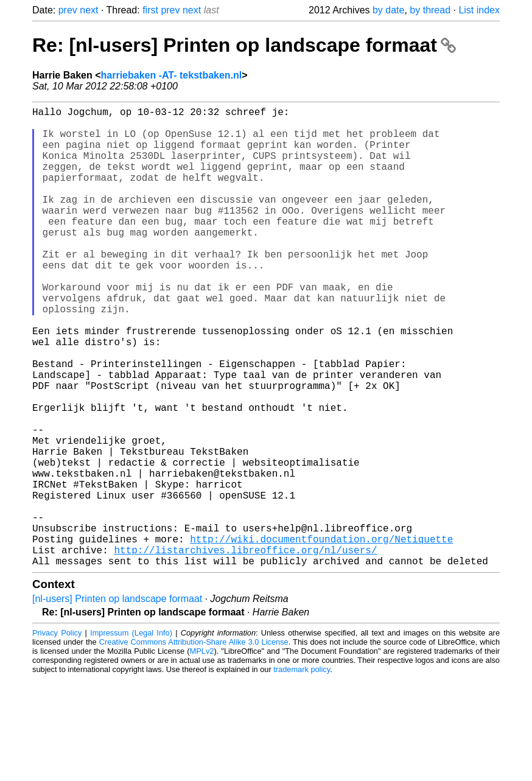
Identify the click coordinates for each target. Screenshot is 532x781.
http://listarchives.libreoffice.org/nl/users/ (245, 650)
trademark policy (302, 772)
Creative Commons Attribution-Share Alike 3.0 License (194, 744)
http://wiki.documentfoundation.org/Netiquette (321, 636)
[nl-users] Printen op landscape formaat (117, 701)
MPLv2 (202, 753)
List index (479, 10)
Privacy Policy (57, 735)
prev (68, 10)
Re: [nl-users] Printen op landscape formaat (244, 45)
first (150, 10)
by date (388, 10)
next (89, 10)
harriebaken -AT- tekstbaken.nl (172, 75)
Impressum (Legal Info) (131, 735)
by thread (430, 10)
